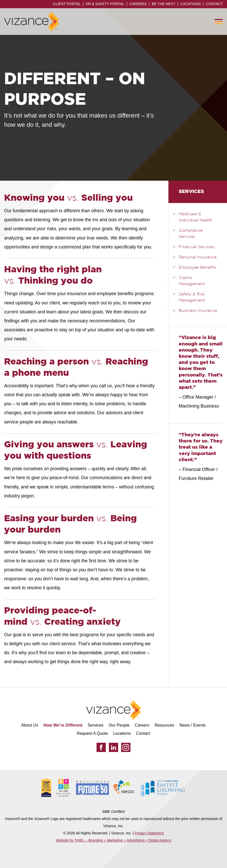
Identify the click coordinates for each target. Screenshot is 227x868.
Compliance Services (191, 234)
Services (95, 725)
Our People (119, 725)
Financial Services (197, 247)
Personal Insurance (198, 257)
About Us (30, 725)
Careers (138, 4)
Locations (191, 4)
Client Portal (67, 4)
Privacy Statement (149, 833)
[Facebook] (101, 747)
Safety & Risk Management (192, 297)
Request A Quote (92, 733)
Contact (214, 4)
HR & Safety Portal (105, 4)
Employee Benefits (198, 268)
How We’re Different (63, 725)
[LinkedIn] (113, 747)
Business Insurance (198, 311)
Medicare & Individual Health (196, 217)
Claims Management (192, 281)
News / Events (193, 725)
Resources (164, 725)
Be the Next (164, 4)
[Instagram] (126, 747)
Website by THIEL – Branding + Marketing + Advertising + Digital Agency (113, 840)
